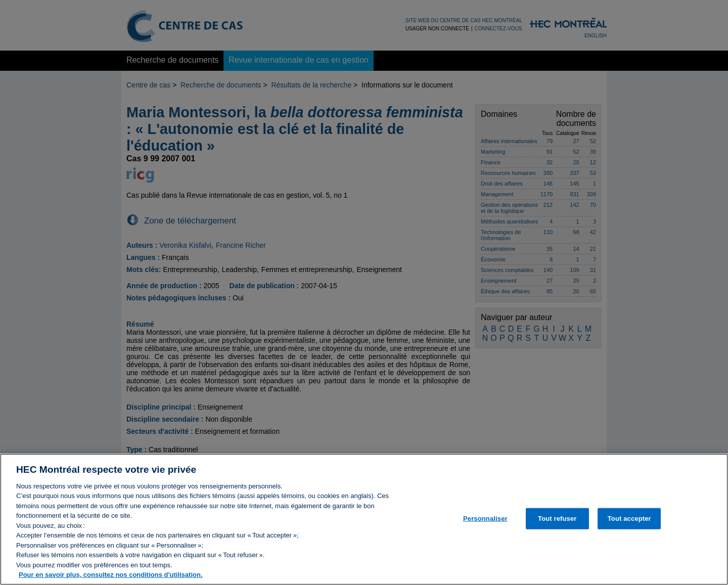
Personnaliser (485, 528)
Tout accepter (629, 528)
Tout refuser (557, 528)
